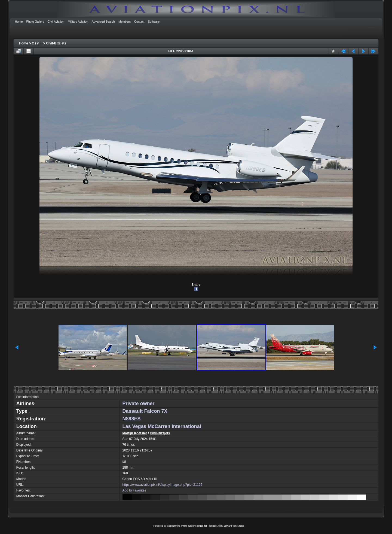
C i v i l (37, 43)
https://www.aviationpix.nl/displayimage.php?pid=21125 (163, 485)
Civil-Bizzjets (56, 43)
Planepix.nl (214, 526)
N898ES (132, 419)
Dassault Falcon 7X (145, 411)
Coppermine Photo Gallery (181, 526)
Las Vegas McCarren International (162, 426)
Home (24, 43)
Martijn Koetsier (135, 433)
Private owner (139, 403)
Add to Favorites (134, 490)
